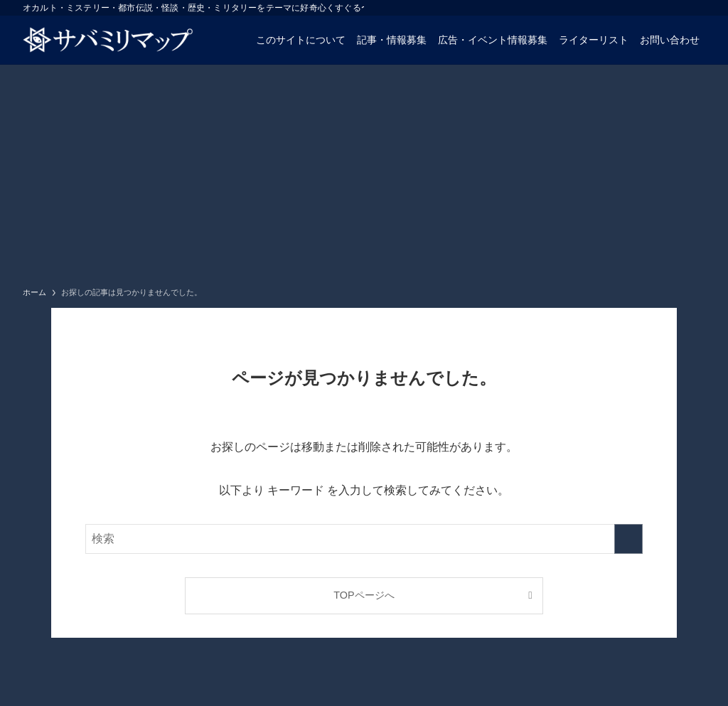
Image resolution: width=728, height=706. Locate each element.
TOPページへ (364, 595)
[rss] (696, 8)
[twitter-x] (659, 8)
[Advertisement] (364, 171)
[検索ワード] (364, 539)
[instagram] (678, 8)
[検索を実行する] (628, 539)
